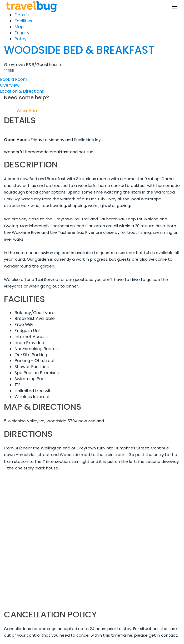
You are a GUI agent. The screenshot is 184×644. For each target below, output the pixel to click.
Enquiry (22, 33)
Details (22, 15)
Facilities (23, 21)
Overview (10, 85)
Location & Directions (22, 91)
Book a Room (14, 79)
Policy (21, 39)
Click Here (28, 111)
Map (19, 27)
